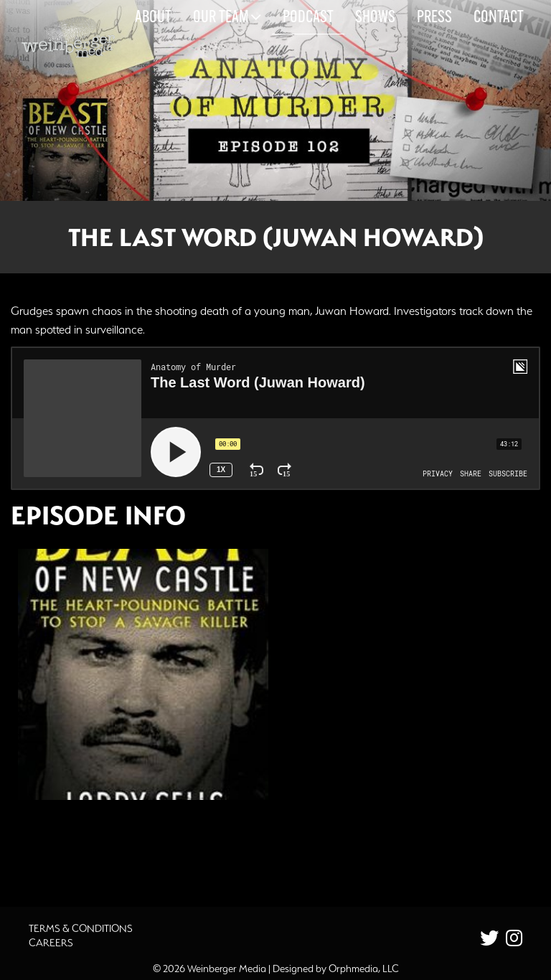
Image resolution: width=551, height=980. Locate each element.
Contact (499, 18)
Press (434, 18)
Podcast (308, 18)
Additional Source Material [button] (104, 849)
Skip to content (49, 66)
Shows (375, 18)
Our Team (227, 17)
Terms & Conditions (81, 928)
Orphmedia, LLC (364, 969)
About (153, 18)
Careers (51, 943)
